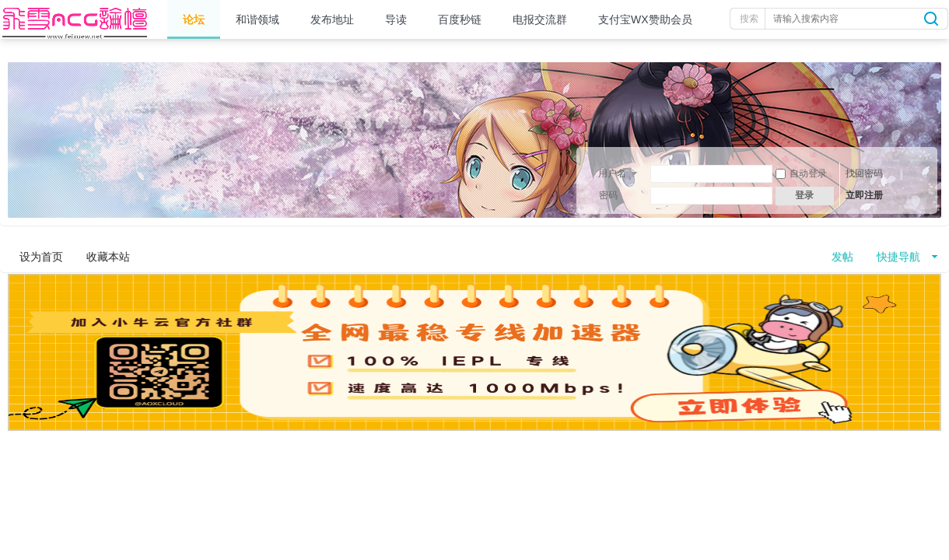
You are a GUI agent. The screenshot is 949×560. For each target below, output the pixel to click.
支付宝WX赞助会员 (645, 19)
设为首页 (41, 257)
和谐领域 (257, 19)
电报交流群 (540, 19)
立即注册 (864, 195)
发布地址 (332, 19)
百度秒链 (460, 19)
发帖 (842, 257)
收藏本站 (108, 257)
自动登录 (801, 173)
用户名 (612, 173)
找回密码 (864, 173)
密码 (608, 195)
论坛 (194, 19)
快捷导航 (898, 257)
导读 (396, 19)
